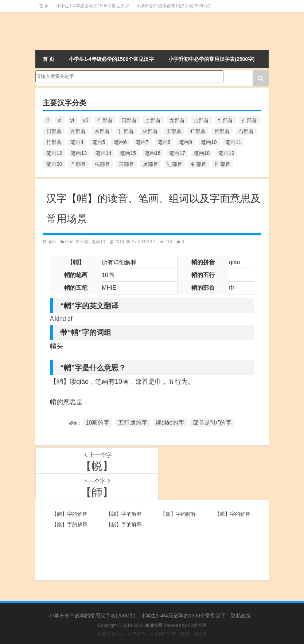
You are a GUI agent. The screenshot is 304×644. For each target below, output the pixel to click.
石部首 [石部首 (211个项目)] (246, 131)
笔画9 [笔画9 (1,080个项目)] (186, 142)
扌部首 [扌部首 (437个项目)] (249, 120)
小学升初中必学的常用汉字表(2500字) (173, 6)
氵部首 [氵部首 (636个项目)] (126, 131)
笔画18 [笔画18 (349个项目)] (202, 153)
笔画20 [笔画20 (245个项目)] (54, 164)
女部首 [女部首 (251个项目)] (177, 120)
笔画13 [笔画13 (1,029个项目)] (79, 153)
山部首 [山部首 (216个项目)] (201, 120)
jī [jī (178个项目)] (48, 120)
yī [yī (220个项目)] (72, 120)
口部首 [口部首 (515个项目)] (129, 120)
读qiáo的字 (170, 423)
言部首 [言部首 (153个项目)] (126, 164)
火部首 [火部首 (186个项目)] (150, 131)
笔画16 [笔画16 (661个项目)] (153, 153)
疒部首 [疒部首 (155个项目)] (198, 131)
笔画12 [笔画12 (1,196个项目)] (54, 153)
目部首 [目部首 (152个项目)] (222, 131)
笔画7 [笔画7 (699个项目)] (142, 142)
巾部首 (82, 242)
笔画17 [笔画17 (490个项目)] (177, 153)
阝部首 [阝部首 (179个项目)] (223, 164)
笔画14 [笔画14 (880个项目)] (104, 153)
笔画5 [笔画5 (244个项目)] (99, 142)
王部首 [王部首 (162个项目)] (174, 131)
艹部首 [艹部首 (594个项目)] (78, 164)
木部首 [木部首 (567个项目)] (102, 131)
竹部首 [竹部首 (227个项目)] (54, 142)
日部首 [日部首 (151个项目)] (54, 131)
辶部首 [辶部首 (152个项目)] (175, 164)
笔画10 (98, 242)
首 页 (44, 6)
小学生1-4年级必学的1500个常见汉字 (93, 6)
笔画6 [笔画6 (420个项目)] (120, 142)
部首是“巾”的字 (212, 423)
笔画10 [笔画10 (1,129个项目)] (209, 142)
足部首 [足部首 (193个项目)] (151, 164)
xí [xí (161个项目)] (60, 120)
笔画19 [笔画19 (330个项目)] (226, 153)
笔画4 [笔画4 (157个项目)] (77, 142)
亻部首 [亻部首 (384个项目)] (105, 120)
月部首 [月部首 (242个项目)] (78, 131)
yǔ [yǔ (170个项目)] (86, 120)
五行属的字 (133, 423)
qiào (52, 242)
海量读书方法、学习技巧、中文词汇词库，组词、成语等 (152, 634)
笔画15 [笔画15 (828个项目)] (128, 153)
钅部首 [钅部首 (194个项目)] (199, 164)
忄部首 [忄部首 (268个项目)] (225, 120)
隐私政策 (241, 616)
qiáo (69, 242)
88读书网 (197, 625)
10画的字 (98, 423)
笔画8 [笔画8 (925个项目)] (164, 142)
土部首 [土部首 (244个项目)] (153, 120)
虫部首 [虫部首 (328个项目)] (102, 164)
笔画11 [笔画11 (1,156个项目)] (233, 142)
